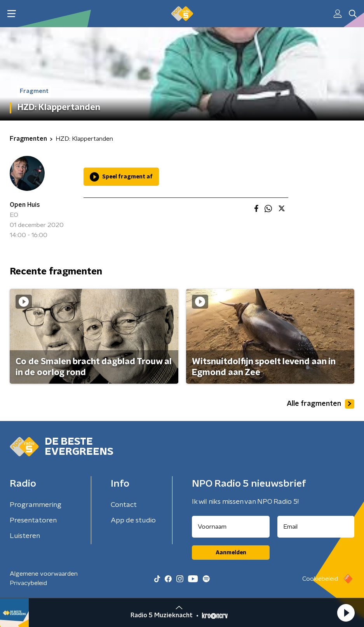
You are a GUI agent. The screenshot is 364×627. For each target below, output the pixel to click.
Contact (124, 505)
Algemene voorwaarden (44, 574)
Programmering (36, 505)
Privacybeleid (28, 583)
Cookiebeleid (320, 579)
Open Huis (25, 205)
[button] (346, 613)
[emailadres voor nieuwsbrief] (316, 527)
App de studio (133, 520)
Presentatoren (33, 520)
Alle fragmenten (320, 404)
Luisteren (25, 536)
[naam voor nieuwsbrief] (231, 527)
